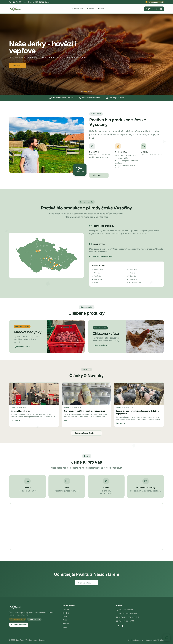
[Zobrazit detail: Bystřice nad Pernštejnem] (52, 259)
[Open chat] (167, 638)
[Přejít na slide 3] (89, 91)
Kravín (66, 616)
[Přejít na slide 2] (86, 91)
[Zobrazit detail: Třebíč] (51, 262)
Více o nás (99, 175)
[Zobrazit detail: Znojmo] (52, 268)
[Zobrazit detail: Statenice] (37, 251)
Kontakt (101, 9)
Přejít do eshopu (154, 9)
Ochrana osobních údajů (155, 640)
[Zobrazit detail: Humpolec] (44, 259)
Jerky (66, 610)
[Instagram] (123, 626)
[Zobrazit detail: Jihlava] (48, 260)
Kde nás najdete (77, 9)
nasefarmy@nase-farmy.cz (101, 256)
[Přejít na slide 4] (91, 91)
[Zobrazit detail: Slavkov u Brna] (60, 265)
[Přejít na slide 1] (83, 91)
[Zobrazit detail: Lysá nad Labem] (40, 250)
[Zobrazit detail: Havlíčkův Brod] (46, 258)
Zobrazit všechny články (86, 433)
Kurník (66, 613)
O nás (64, 9)
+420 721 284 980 (125, 610)
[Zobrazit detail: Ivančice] (54, 266)
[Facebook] (118, 626)
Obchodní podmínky (136, 640)
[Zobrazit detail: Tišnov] (54, 263)
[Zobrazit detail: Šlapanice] (58, 265)
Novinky (90, 9)
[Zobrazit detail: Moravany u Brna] (56, 266)
